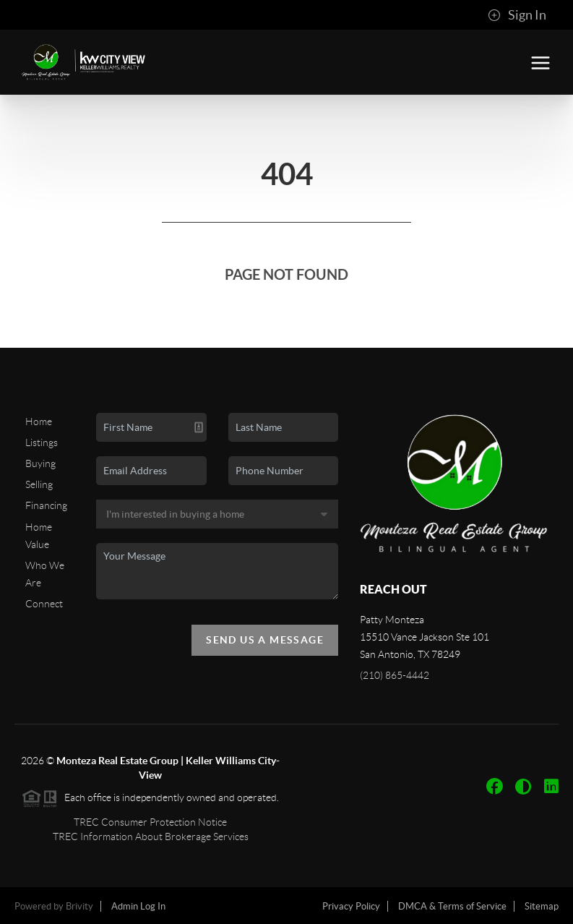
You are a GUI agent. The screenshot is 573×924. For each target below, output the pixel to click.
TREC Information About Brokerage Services (151, 837)
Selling (39, 484)
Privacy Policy (351, 906)
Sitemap (542, 906)
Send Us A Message (265, 640)
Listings (42, 442)
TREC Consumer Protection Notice (150, 822)
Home (39, 422)
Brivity (79, 906)
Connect (44, 604)
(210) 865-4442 (395, 675)
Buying (40, 463)
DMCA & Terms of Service (452, 906)
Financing (46, 505)
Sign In (517, 15)
